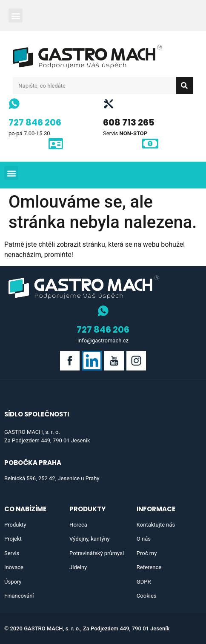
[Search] (185, 85)
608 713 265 (129, 122)
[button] (16, 16)
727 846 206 (35, 122)
